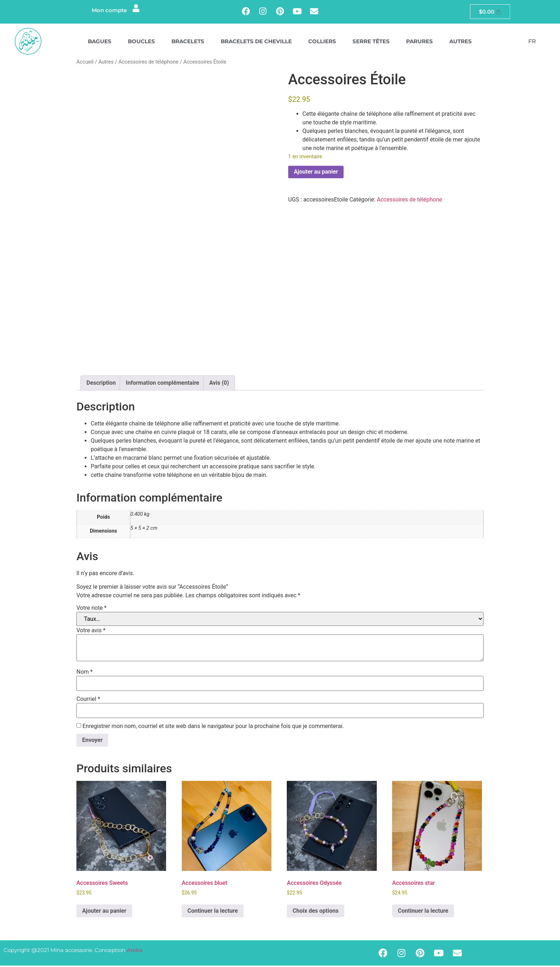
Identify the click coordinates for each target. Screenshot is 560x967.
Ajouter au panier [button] (104, 912)
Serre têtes (371, 43)
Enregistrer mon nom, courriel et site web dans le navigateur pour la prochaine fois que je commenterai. (213, 728)
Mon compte (108, 11)
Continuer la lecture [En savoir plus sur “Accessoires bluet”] (213, 912)
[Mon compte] (136, 9)
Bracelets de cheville (256, 43)
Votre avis (91, 632)
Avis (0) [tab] (219, 385)
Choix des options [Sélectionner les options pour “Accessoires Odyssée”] (316, 912)
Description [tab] (101, 385)
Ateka (135, 952)
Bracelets (188, 43)
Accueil (85, 63)
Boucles (141, 43)
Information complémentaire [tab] (162, 385)
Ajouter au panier (316, 173)
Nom (84, 673)
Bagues (100, 43)
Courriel (88, 701)
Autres (461, 43)
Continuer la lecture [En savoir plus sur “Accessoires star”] (423, 912)
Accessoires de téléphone (149, 63)
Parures (419, 43)
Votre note (91, 609)
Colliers (322, 43)
